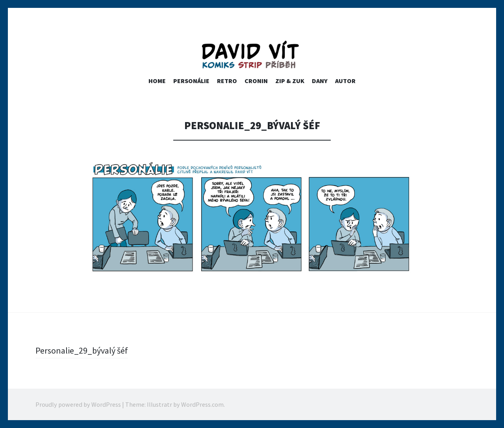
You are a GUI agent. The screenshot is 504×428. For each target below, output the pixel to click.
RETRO (227, 81)
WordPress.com (202, 404)
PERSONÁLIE (191, 81)
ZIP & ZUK (290, 81)
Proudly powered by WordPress (78, 404)
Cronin (256, 81)
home (157, 81)
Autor (345, 81)
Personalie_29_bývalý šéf (82, 350)
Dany (320, 81)
